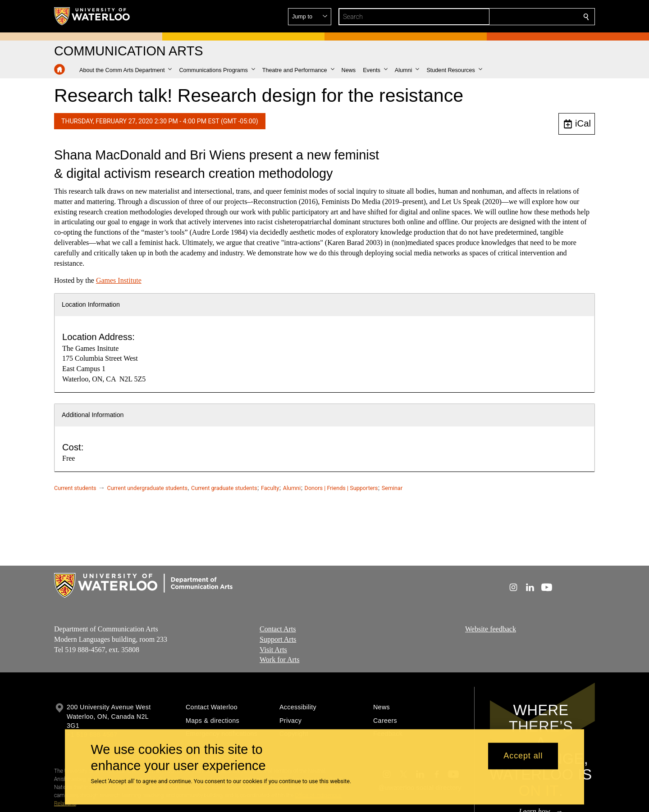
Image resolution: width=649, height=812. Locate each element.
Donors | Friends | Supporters (341, 488)
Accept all (523, 756)
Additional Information (93, 415)
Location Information (91, 304)
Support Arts (278, 639)
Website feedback (491, 629)
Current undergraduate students (147, 488)
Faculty (270, 488)
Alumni (292, 488)
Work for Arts (279, 660)
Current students (75, 488)
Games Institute (119, 280)
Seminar (392, 488)
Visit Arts (273, 650)
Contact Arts (278, 629)
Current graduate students (224, 488)
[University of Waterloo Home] (92, 16)
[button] (521, 17)
